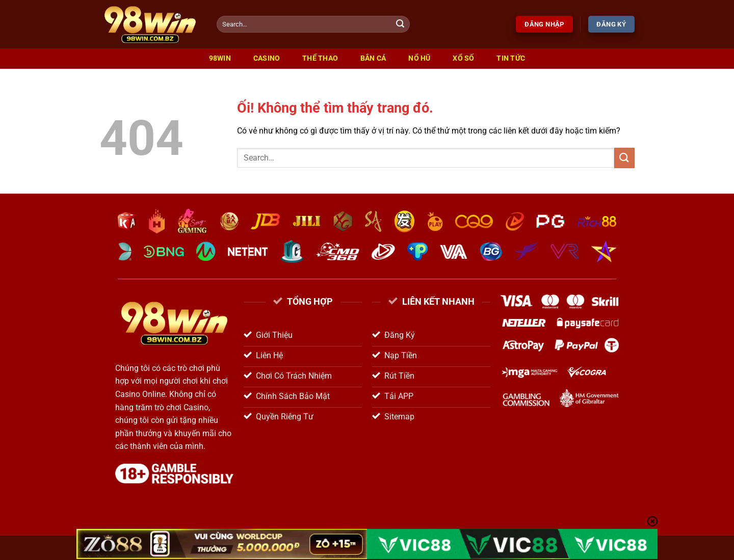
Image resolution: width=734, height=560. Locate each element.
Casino (267, 58)
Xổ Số (463, 58)
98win (220, 58)
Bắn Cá (373, 58)
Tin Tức (511, 58)
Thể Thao (320, 58)
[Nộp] (401, 24)
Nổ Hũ (419, 58)
